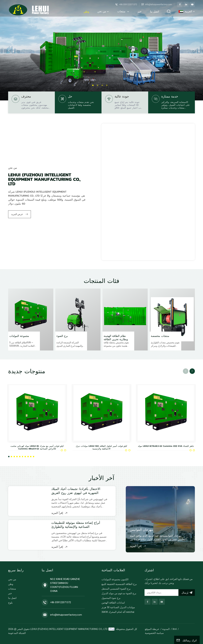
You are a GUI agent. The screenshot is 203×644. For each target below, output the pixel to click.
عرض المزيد (20, 214)
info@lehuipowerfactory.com (158, 4)
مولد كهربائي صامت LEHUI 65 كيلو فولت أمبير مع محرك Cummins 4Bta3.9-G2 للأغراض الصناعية (37, 447)
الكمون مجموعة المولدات (115, 579)
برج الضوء (62, 336)
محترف (26, 97)
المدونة (166, 629)
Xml (175, 629)
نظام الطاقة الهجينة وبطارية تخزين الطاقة (116, 338)
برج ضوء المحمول (111, 598)
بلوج (10, 603)
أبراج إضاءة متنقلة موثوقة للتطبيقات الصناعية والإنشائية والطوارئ (76, 525)
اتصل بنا (154, 11)
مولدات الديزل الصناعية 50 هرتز (118, 607)
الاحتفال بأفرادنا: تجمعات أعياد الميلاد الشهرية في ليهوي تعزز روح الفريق (76, 491)
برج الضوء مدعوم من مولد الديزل (119, 593)
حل (70, 97)
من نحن (102, 11)
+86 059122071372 (128, 4)
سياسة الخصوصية (154, 633)
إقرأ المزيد (59, 513)
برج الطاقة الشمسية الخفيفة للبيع (119, 584)
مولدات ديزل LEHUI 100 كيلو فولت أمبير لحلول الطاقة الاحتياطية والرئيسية (101, 447)
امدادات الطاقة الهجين (113, 603)
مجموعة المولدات (19, 336)
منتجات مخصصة (160, 336)
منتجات (122, 11)
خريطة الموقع (152, 629)
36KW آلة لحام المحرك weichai (118, 612)
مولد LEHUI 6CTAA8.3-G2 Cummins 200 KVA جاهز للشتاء (166, 446)
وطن (86, 11)
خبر (140, 11)
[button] (93, 85)
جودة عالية (122, 97)
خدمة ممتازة (170, 97)
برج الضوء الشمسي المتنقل (116, 589)
